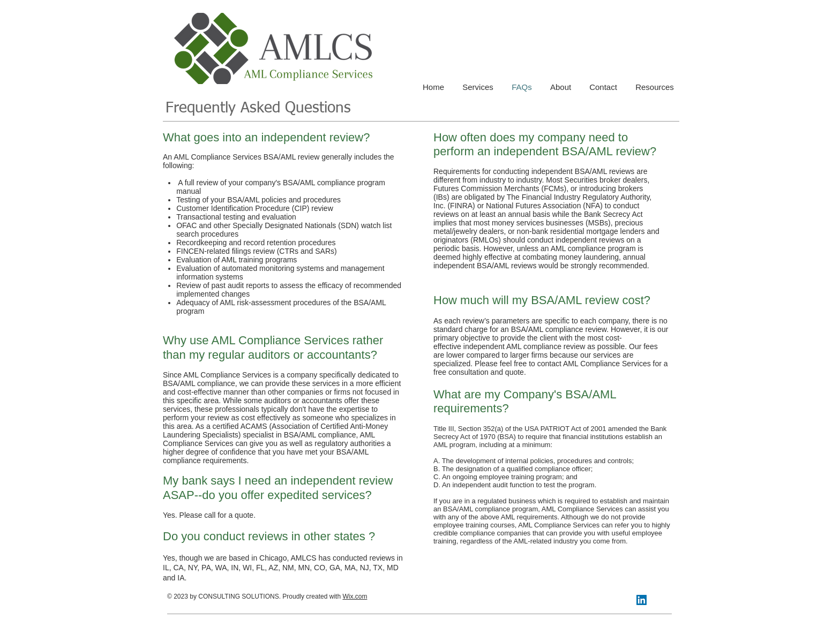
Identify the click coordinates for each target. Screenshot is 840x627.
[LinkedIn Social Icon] (642, 600)
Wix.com (355, 596)
